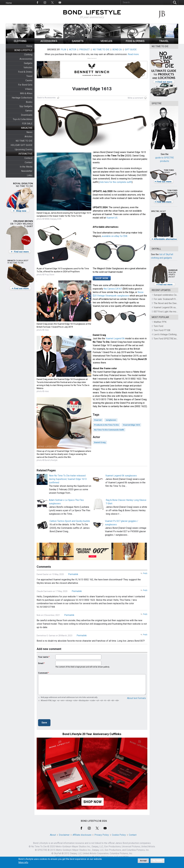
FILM (63, 50)
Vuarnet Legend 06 (115, 338)
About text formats (136, 698)
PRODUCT (85, 50)
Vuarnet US (112, 218)
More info (23, 863)
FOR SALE (27, 124)
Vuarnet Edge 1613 (131, 425)
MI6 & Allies (26, 93)
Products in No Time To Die (106, 425)
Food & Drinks (25, 72)
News (29, 132)
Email (41, 663)
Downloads (27, 115)
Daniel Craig (100, 442)
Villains (29, 89)
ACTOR (73, 50)
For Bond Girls (25, 85)
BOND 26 (117, 50)
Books (29, 102)
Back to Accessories (47, 98)
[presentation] (60, 711)
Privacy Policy (102, 835)
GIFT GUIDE (131, 50)
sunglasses (111, 420)
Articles (28, 136)
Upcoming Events (24, 149)
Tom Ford (158, 326)
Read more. (133, 54)
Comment (43, 673)
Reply (145, 573)
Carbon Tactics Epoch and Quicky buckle (70, 521)
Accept (143, 861)
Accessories (26, 59)
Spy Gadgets (26, 106)
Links (30, 175)
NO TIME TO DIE (24, 141)
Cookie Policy (119, 835)
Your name (43, 657)
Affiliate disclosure (82, 835)
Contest (28, 158)
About (53, 835)
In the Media (26, 167)
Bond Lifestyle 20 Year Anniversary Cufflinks (92, 734)
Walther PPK (160, 322)
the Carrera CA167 (113, 289)
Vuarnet (98, 420)
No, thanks (157, 861)
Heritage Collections (22, 98)
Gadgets (28, 63)
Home (9, 3)
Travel (29, 76)
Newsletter (27, 171)
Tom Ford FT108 (162, 330)
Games (29, 111)
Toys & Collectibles (23, 119)
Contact (29, 162)
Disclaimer (64, 835)
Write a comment (135, 98)
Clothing (28, 55)
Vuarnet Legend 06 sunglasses (121, 476)
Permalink (73, 574)
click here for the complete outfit (116, 182)
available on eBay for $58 (114, 236)
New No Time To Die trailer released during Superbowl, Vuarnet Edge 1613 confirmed (68, 479)
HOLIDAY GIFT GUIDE (21, 145)
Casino (29, 80)
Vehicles (28, 67)
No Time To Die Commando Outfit (109, 430)
